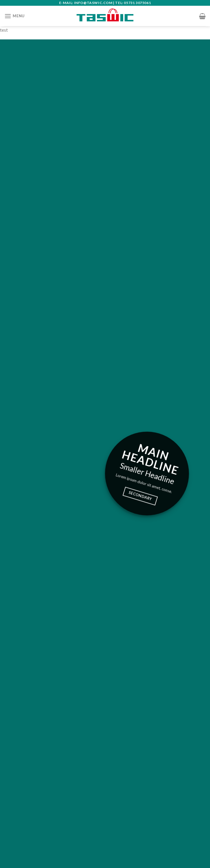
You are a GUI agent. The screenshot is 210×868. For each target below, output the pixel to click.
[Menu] (14, 16)
